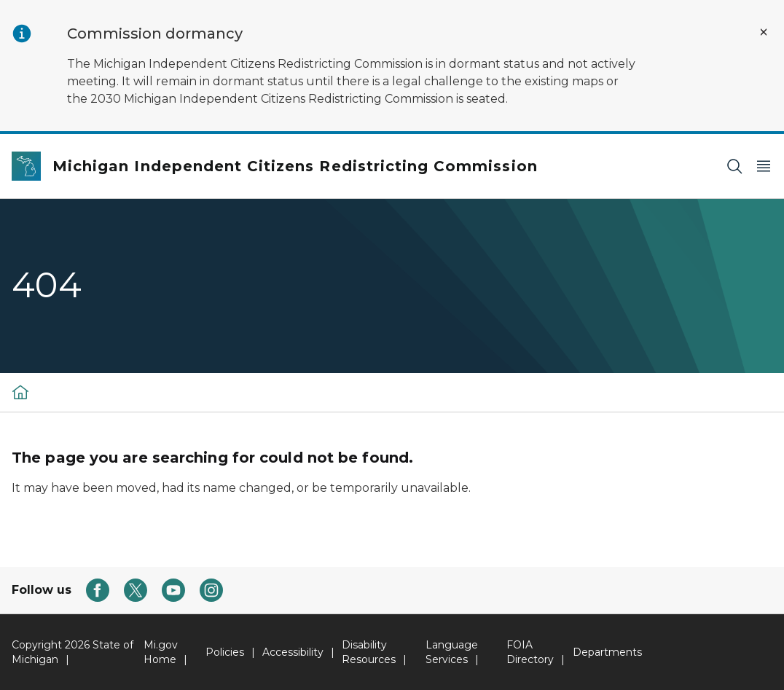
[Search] (734, 166)
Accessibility (293, 652)
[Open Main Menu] (764, 166)
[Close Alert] (764, 32)
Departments (607, 652)
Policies (225, 652)
